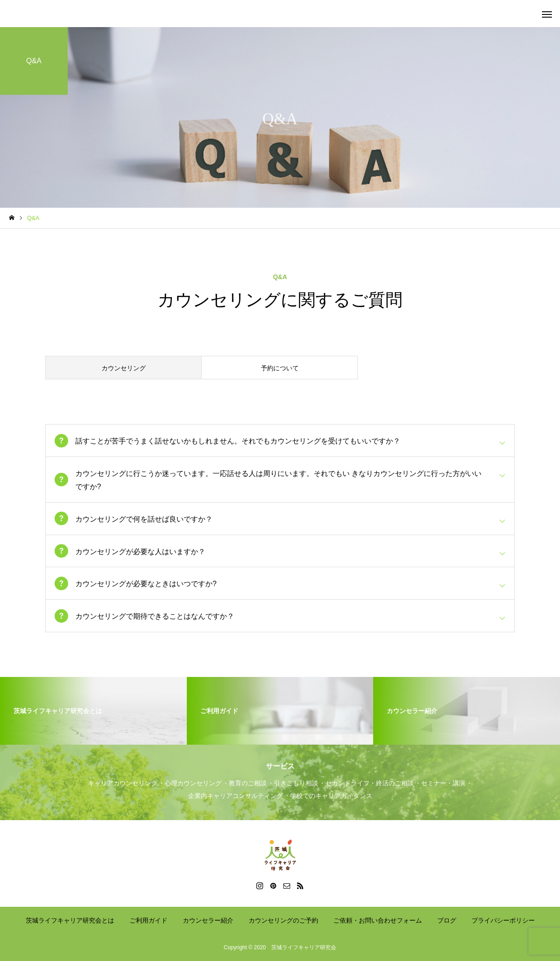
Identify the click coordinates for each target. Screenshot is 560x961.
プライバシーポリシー (503, 920)
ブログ (447, 920)
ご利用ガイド (148, 920)
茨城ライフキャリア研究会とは (70, 920)
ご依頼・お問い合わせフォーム (378, 920)
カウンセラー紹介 (208, 920)
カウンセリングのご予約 (283, 920)
